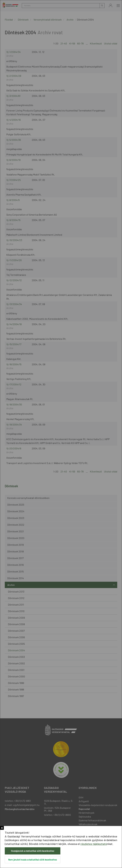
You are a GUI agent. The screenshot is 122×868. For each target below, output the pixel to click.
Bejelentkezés (111, 5)
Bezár (2, 828)
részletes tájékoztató (94, 844)
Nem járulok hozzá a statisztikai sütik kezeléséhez (33, 860)
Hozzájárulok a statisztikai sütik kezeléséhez (33, 851)
